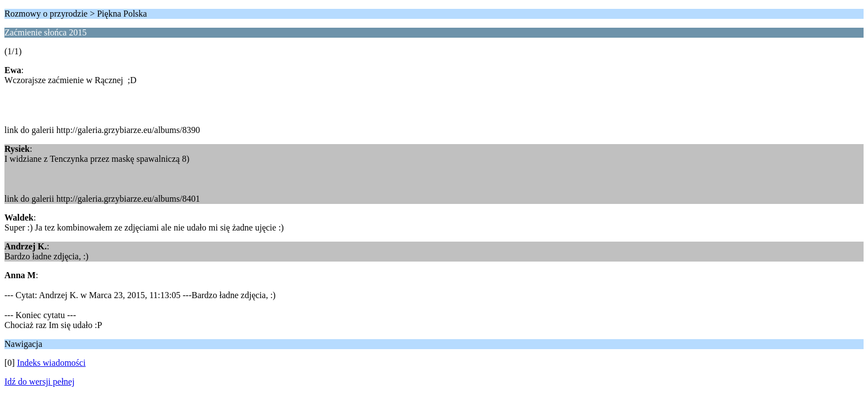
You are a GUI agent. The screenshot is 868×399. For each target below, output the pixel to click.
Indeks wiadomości (51, 363)
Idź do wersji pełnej (40, 382)
